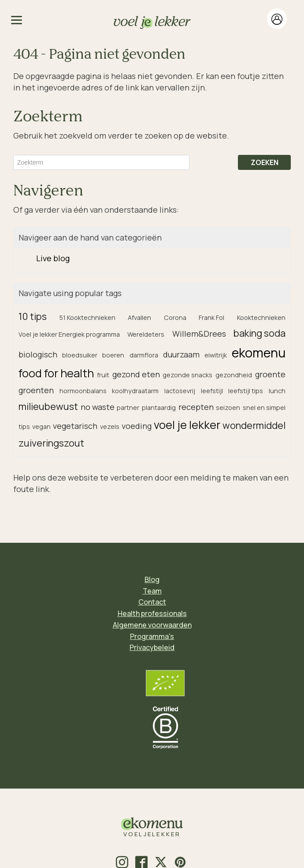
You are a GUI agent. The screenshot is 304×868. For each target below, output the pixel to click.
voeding (137, 426)
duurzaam (181, 354)
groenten (36, 390)
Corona (175, 318)
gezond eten (136, 374)
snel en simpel (264, 408)
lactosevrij (180, 391)
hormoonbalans (83, 391)
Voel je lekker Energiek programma (69, 334)
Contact (152, 602)
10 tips (33, 316)
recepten (196, 407)
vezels (110, 426)
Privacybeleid (152, 647)
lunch (277, 391)
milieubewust (48, 406)
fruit (103, 375)
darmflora (144, 355)
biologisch (38, 354)
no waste (98, 407)
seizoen (228, 408)
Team (152, 591)
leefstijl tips (246, 391)
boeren (113, 355)
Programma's (152, 636)
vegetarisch (75, 426)
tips (24, 426)
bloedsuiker (80, 355)
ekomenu (259, 353)
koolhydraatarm (135, 391)
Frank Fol (211, 318)
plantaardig (159, 408)
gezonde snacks (187, 375)
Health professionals (152, 613)
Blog (152, 579)
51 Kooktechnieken (87, 318)
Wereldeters (146, 334)
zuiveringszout (51, 443)
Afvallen (139, 318)
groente (270, 374)
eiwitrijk (216, 355)
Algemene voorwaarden (152, 625)
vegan (41, 426)
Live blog (53, 258)
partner (128, 408)
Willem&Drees (199, 334)
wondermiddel (254, 425)
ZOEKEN (265, 162)
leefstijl (212, 391)
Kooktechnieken (261, 318)
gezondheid (234, 375)
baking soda (260, 333)
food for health (56, 373)
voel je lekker (187, 425)
